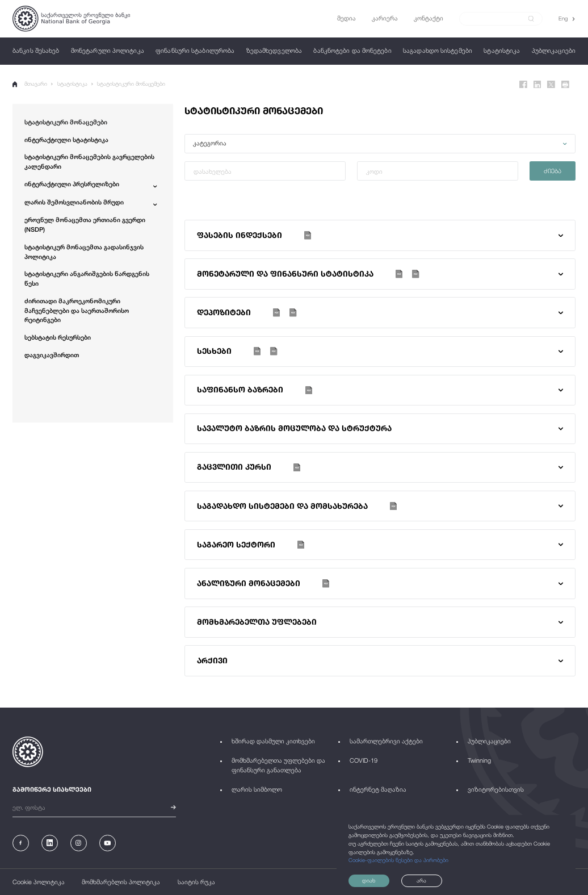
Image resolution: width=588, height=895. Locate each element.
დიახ (369, 881)
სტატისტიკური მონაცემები (131, 84)
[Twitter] (551, 85)
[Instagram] (79, 843)
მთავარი (30, 84)
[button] (380, 144)
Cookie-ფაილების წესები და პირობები (398, 860)
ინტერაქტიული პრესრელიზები (72, 184)
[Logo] (71, 19)
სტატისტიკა (72, 84)
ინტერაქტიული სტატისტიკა (66, 139)
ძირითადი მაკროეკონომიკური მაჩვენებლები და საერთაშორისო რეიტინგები (77, 310)
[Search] (496, 18)
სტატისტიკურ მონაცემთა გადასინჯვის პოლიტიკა (84, 252)
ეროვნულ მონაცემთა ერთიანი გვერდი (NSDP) (85, 224)
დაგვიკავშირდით (52, 355)
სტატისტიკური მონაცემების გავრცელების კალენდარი (89, 161)
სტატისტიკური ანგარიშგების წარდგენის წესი (87, 278)
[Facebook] (523, 85)
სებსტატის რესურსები (58, 337)
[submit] (531, 19)
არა (421, 881)
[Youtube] (108, 843)
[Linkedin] (537, 85)
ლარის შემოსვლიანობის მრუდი (74, 202)
